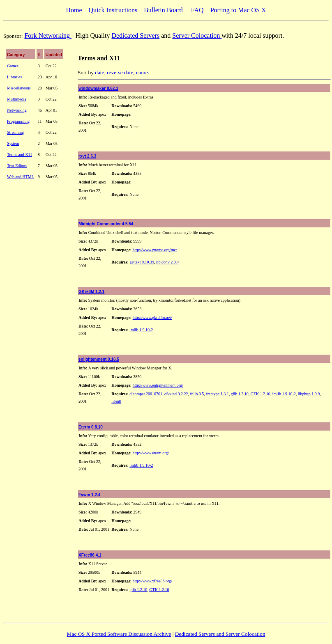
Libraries (14, 77)
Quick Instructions (113, 10)
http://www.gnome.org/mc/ (155, 250)
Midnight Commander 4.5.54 (106, 224)
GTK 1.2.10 (261, 394)
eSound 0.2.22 (176, 394)
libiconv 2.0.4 (167, 262)
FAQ (197, 10)
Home (74, 10)
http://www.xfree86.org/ (152, 581)
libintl (116, 401)
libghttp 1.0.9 (309, 394)
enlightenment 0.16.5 (99, 359)
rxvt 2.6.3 (87, 156)
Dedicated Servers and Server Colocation (220, 634)
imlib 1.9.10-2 (141, 330)
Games (13, 66)
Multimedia (17, 99)
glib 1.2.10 (240, 394)
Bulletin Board (164, 10)
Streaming (15, 132)
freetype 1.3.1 (217, 394)
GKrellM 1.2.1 (91, 292)
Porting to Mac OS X (238, 10)
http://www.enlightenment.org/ (158, 385)
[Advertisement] (29, 305)
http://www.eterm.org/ (151, 453)
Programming (18, 121)
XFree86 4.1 (90, 555)
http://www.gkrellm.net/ (152, 317)
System (13, 143)
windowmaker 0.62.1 (98, 88)
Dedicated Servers (135, 36)
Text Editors (17, 166)
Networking (17, 110)
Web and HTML (21, 177)
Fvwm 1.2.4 (89, 495)
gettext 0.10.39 (142, 262)
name (142, 72)
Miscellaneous (19, 88)
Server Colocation (197, 36)
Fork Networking (48, 36)
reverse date (120, 72)
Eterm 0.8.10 (91, 427)
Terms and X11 (20, 155)
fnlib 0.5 (197, 394)
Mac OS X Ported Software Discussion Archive (119, 634)
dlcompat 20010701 (146, 394)
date (99, 72)
